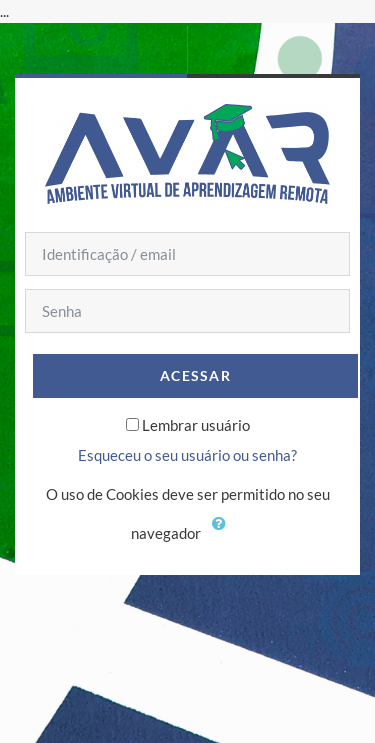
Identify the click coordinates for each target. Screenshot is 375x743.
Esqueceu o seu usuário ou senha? (187, 455)
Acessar (195, 375)
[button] (224, 535)
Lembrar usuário (196, 425)
